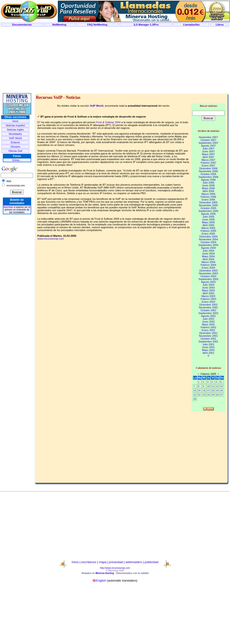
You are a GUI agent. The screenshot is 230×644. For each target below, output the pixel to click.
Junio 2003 (209, 288)
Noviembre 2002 (208, 307)
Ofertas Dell (15, 151)
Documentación (22, 25)
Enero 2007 (208, 166)
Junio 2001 (209, 347)
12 (217, 386)
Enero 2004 (208, 268)
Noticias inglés (15, 130)
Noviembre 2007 (208, 137)
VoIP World (15, 138)
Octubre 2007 (208, 140)
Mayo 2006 (208, 188)
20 (221, 390)
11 (213, 386)
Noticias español (15, 125)
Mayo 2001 (208, 350)
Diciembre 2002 (208, 305)
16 (204, 390)
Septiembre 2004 (209, 245)
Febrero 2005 (208, 231)
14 (195, 390)
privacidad (116, 562)
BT (39, 122)
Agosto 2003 (209, 282)
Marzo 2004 (208, 262)
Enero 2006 (208, 200)
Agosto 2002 (209, 316)
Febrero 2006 (208, 197)
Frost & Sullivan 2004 (108, 122)
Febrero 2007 (208, 163)
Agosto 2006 (209, 180)
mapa (103, 562)
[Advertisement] (115, 60)
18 (213, 390)
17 (209, 390)
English (101, 580)
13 (221, 386)
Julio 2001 (208, 344)
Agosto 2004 (209, 248)
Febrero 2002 (208, 327)
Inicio (15, 121)
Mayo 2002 (208, 324)
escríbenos (89, 562)
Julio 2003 (208, 285)
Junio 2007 (209, 151)
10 (209, 386)
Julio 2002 (208, 319)
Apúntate (8, 207)
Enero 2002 (208, 330)
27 (221, 395)
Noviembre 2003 (208, 273)
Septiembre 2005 (209, 211)
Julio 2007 (208, 149)
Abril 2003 (209, 293)
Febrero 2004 (208, 265)
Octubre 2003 (208, 276)
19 (217, 390)
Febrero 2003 (208, 299)
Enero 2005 (208, 234)
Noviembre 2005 (208, 205)
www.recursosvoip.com (51, 239)
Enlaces (15, 142)
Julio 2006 (208, 183)
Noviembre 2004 (208, 239)
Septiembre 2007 (209, 143)
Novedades (15, 134)
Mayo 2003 (208, 290)
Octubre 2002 (208, 310)
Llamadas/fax (192, 25)
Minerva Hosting (105, 573)
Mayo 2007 (208, 154)
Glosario (15, 147)
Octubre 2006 (208, 174)
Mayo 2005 (208, 222)
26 (217, 395)
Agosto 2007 (209, 146)
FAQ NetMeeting (97, 25)
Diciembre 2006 (208, 168)
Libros (220, 25)
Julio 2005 (208, 217)
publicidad (151, 562)
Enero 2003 (208, 302)
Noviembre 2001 (208, 336)
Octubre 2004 (208, 242)
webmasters (134, 562)
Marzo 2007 (208, 160)
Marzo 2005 (208, 228)
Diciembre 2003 (208, 271)
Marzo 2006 (208, 194)
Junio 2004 (209, 254)
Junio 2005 (209, 219)
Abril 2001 (209, 353)
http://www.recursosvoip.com (115, 568)
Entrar (16, 160)
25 (213, 395)
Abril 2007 (209, 157)
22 (199, 395)
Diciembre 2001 (208, 333)
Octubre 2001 (208, 339)
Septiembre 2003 (209, 279)
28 (195, 399)
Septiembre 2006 (209, 177)
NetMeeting (59, 25)
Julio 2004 (208, 251)
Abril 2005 (209, 225)
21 (195, 395)
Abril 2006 (209, 191)
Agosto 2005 (209, 214)
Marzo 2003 (208, 296)
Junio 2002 (209, 322)
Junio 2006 (209, 185)
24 (209, 395)
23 (204, 395)
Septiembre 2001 (209, 342)
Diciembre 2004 (208, 237)
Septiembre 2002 (209, 313)
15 (199, 390)
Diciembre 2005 (208, 202)
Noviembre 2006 (208, 171)
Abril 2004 (209, 259)
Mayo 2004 (208, 256)
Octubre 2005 (208, 208)
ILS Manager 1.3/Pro (146, 25)
